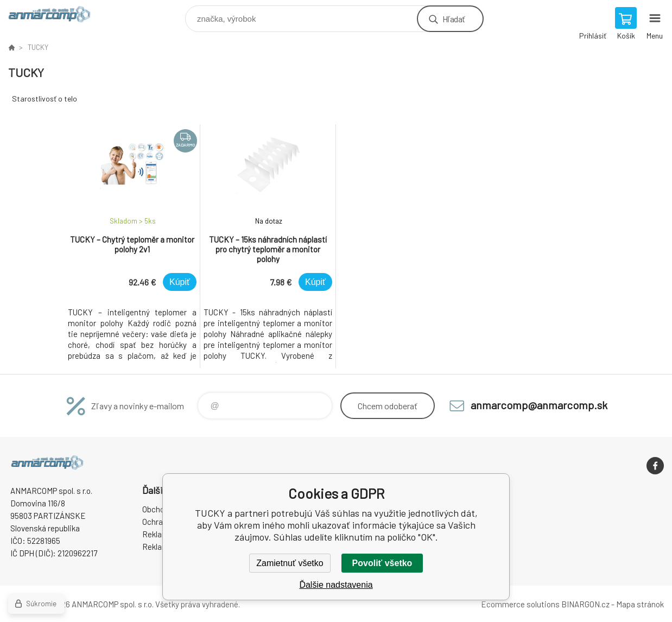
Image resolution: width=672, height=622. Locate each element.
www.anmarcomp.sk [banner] (56, 16)
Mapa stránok (640, 604)
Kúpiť (180, 282)
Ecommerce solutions (520, 604)
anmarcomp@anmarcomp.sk (539, 405)
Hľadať (454, 19)
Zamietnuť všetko (290, 563)
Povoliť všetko (382, 563)
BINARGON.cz (585, 604)
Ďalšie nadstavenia (336, 585)
